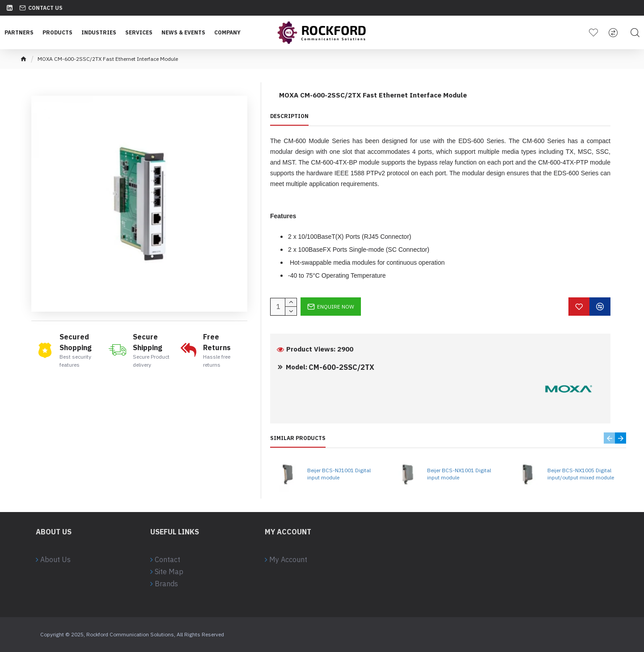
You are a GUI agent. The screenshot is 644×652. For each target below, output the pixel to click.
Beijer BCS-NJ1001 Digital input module (339, 474)
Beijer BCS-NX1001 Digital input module (459, 474)
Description (289, 116)
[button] (609, 438)
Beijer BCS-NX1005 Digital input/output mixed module (581, 474)
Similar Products (298, 438)
